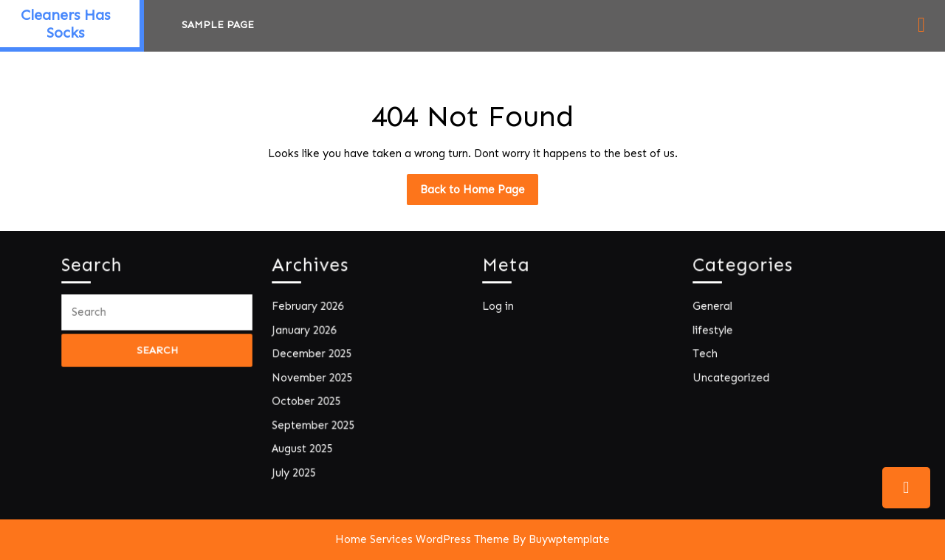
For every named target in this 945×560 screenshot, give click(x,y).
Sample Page (218, 25)
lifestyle (715, 332)
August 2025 (305, 446)
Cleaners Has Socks (65, 24)
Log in (501, 309)
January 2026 (306, 332)
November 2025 (314, 377)
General (715, 309)
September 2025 (315, 423)
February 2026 (310, 309)
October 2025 (309, 400)
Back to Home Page (479, 193)
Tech (708, 355)
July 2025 (296, 469)
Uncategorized (733, 377)
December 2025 (314, 355)
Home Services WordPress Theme (422, 539)
